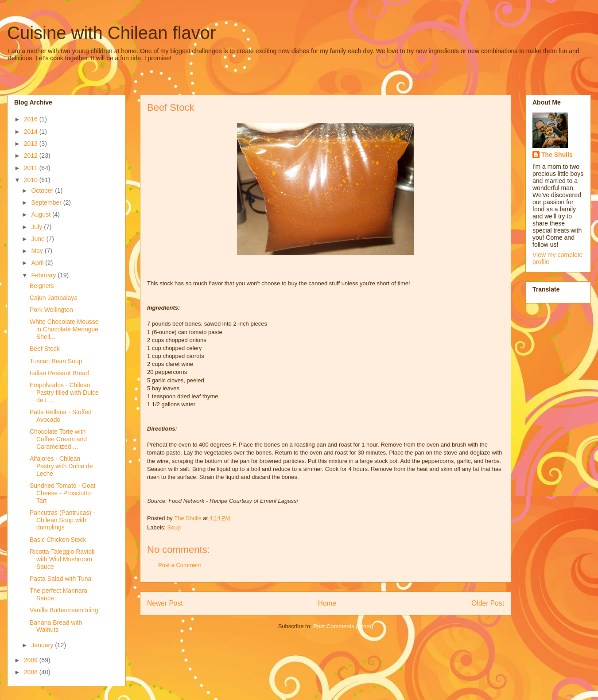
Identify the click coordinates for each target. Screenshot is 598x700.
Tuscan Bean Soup (56, 361)
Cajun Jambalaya (54, 298)
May (38, 251)
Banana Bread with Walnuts (56, 626)
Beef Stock (45, 349)
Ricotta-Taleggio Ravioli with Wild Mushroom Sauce (62, 559)
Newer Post (165, 603)
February (44, 275)
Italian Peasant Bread (59, 373)
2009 (32, 660)
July (37, 227)
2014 (32, 132)
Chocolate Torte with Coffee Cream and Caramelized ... (58, 439)
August (41, 214)
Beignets (42, 286)
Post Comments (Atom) (343, 626)
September (47, 202)
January (43, 645)
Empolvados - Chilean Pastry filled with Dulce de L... (64, 393)
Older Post (488, 603)
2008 (32, 672)
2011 (32, 168)
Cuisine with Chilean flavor (111, 33)
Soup (174, 527)
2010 (32, 180)
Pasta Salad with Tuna (60, 579)
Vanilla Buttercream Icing (64, 610)
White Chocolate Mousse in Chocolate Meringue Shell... (64, 329)
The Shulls (557, 155)
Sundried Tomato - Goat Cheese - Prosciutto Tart (62, 493)
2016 (32, 119)
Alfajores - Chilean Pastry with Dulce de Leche (61, 466)
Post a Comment (180, 565)
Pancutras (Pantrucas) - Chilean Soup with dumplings (62, 520)
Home (327, 603)
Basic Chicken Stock (58, 540)
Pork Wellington (51, 310)
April (38, 263)
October (43, 191)
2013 (32, 144)
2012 (32, 156)
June (39, 239)
